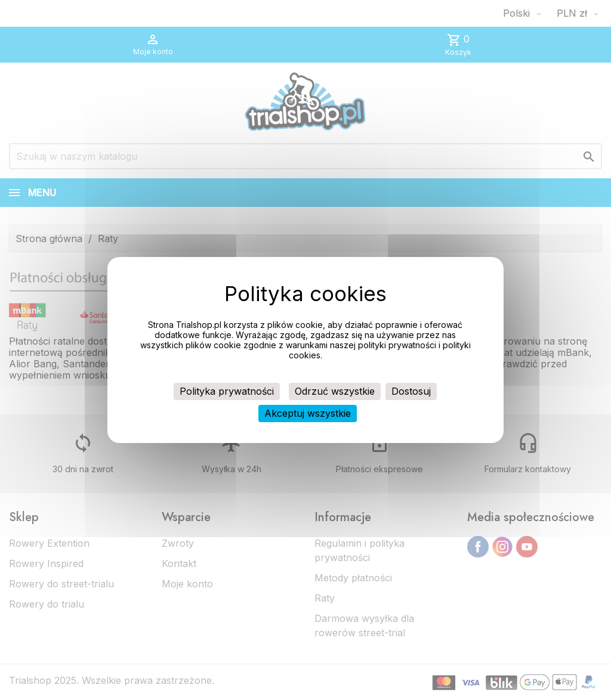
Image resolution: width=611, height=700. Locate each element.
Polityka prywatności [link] (227, 391)
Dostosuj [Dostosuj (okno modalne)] (411, 391)
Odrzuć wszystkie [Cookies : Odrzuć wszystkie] (335, 391)
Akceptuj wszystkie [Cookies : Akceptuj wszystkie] (308, 413)
